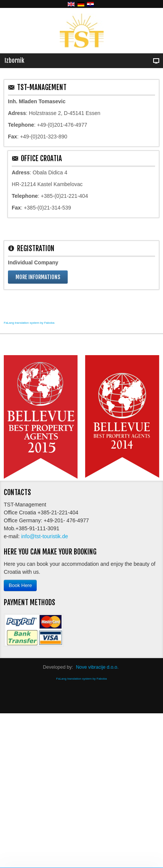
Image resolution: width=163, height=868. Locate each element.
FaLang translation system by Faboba (29, 323)
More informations (38, 277)
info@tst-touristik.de (45, 536)
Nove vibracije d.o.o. (97, 667)
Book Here (20, 585)
